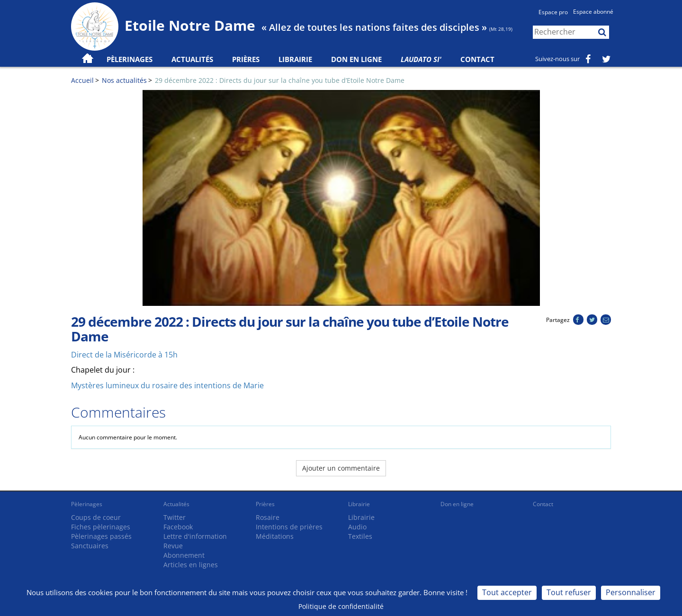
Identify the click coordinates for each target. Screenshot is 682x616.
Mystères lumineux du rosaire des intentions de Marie (167, 385)
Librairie (295, 59)
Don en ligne (356, 59)
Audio (357, 527)
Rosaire (268, 517)
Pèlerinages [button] (130, 59)
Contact (477, 59)
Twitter (175, 517)
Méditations (275, 536)
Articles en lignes (191, 565)
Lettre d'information (195, 536)
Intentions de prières (289, 527)
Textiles (360, 536)
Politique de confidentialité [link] (341, 606)
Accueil (82, 80)
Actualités (176, 504)
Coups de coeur (96, 517)
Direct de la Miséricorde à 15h (124, 355)
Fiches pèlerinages (101, 527)
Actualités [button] (192, 59)
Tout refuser (569, 592)
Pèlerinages (87, 504)
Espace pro (553, 12)
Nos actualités (124, 80)
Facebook (178, 527)
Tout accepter (507, 592)
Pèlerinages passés (101, 536)
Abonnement (184, 555)
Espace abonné (593, 12)
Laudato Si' (421, 59)
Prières (246, 59)
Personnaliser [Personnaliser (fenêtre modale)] (631, 592)
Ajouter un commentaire (341, 468)
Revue (173, 546)
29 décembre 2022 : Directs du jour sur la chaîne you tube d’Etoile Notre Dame (280, 80)
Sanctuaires (90, 546)
